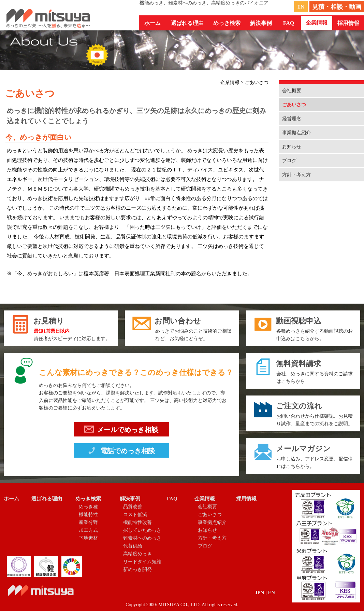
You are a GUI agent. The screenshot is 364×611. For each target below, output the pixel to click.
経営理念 (292, 119)
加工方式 (88, 530)
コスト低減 (135, 515)
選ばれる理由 (187, 23)
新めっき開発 (137, 570)
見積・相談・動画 (337, 7)
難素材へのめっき (142, 538)
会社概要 (292, 91)
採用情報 (348, 23)
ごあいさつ (294, 105)
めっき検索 (88, 499)
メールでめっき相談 (121, 431)
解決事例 (130, 499)
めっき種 (88, 507)
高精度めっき (137, 554)
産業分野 (88, 522)
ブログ (289, 161)
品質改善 (133, 507)
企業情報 (205, 499)
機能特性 (88, 515)
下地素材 (88, 538)
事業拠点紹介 (296, 133)
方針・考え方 (296, 175)
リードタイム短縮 (142, 562)
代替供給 (133, 546)
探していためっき (142, 530)
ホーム (152, 23)
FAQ (289, 23)
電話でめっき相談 (121, 452)
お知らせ (292, 147)
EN (301, 7)
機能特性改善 (137, 522)
